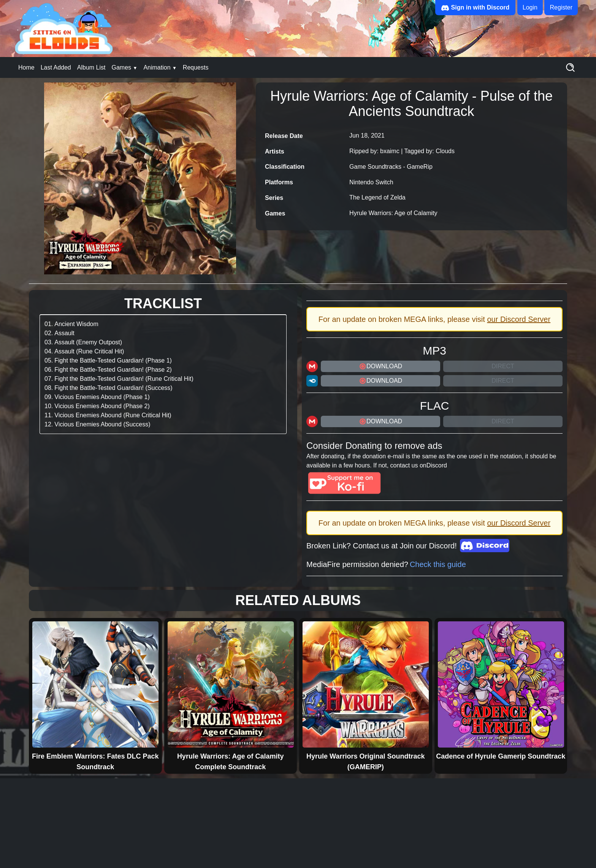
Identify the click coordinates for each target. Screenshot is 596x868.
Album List (91, 67)
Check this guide (438, 564)
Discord (437, 465)
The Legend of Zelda (377, 197)
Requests (196, 67)
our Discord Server (519, 319)
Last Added (56, 67)
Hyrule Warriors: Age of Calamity (393, 213)
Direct (503, 366)
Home (26, 67)
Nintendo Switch (371, 182)
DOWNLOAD (380, 366)
